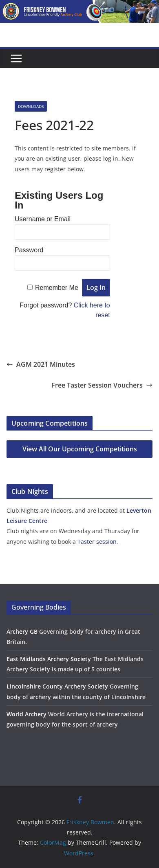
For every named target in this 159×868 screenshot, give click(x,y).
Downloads (31, 106)
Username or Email (43, 219)
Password (29, 250)
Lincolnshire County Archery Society (57, 686)
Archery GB (22, 631)
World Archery (26, 714)
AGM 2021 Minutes (41, 364)
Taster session (97, 542)
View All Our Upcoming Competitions (80, 449)
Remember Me (57, 288)
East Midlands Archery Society (49, 659)
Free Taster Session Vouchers (102, 385)
